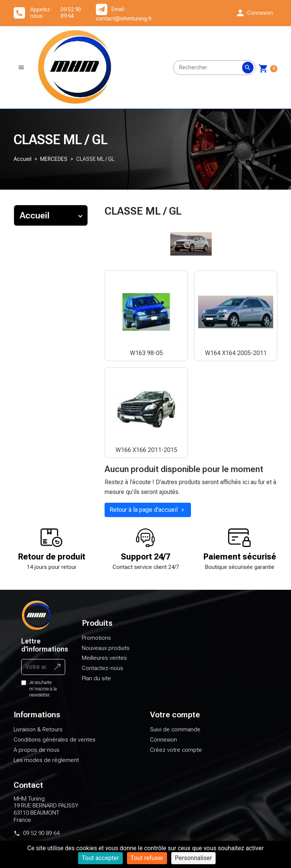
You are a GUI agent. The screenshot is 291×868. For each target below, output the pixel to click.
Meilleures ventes (104, 662)
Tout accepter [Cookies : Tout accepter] (100, 858)
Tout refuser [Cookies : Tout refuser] (147, 858)
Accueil (23, 163)
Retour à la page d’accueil (148, 514)
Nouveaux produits (106, 652)
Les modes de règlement (46, 764)
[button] (254, 13)
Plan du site (96, 683)
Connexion (163, 744)
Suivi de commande (175, 734)
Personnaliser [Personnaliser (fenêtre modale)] (194, 858)
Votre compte (175, 719)
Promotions (96, 642)
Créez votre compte (176, 754)
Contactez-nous (102, 672)
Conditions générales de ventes (55, 744)
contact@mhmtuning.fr (124, 19)
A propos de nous (37, 754)
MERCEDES (54, 163)
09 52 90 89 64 (41, 837)
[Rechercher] (214, 70)
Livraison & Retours (38, 734)
